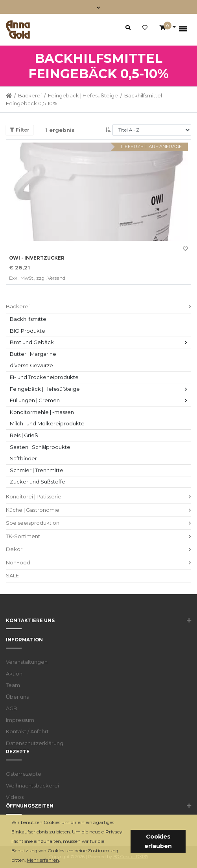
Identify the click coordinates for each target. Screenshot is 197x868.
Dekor (14, 549)
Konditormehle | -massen (42, 412)
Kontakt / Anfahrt (27, 731)
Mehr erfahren (43, 860)
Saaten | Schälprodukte (40, 447)
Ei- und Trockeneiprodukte (44, 377)
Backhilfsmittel (29, 319)
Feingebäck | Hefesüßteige (83, 95)
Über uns (17, 697)
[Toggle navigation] (98, 7)
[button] (62, 861)
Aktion (14, 674)
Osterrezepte (24, 774)
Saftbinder (23, 458)
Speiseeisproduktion (33, 523)
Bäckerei (30, 95)
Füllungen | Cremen (35, 400)
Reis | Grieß (24, 435)
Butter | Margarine (33, 354)
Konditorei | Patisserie (34, 496)
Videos (15, 797)
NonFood (18, 562)
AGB (12, 708)
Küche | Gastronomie (33, 510)
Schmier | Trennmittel (37, 470)
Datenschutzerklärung (35, 743)
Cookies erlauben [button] (158, 841)
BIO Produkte (28, 331)
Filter (20, 130)
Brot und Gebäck (32, 342)
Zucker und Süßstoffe (38, 482)
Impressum (20, 720)
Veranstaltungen (27, 662)
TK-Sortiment (23, 536)
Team (13, 685)
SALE (12, 575)
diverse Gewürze (31, 365)
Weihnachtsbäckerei (32, 786)
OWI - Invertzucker (37, 258)
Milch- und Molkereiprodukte (47, 423)
